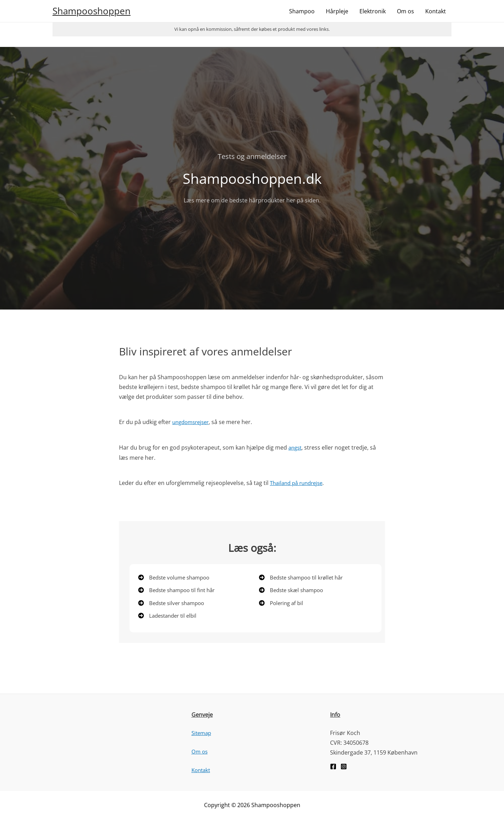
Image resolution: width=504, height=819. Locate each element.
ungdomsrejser (192, 422)
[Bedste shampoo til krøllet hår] (304, 577)
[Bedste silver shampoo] (174, 603)
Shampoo (302, 11)
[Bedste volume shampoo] (177, 577)
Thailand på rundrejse (299, 482)
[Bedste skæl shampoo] (293, 590)
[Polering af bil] (282, 603)
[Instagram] (344, 768)
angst (296, 447)
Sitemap (202, 734)
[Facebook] (333, 768)
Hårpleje (337, 11)
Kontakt (436, 11)
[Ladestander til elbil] (170, 617)
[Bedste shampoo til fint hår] (180, 590)
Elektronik (373, 11)
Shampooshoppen (92, 11)
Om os (405, 11)
